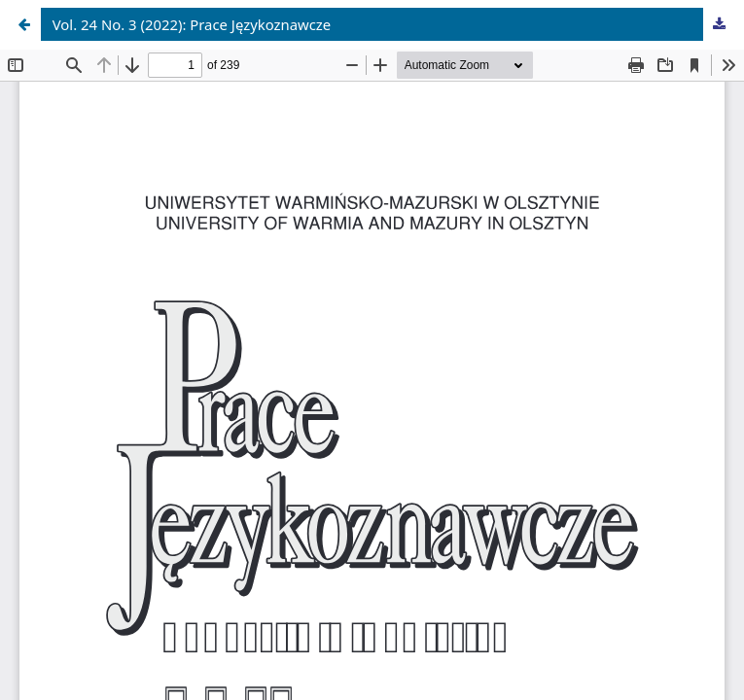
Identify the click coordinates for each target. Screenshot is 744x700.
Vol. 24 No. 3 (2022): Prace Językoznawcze (192, 24)
